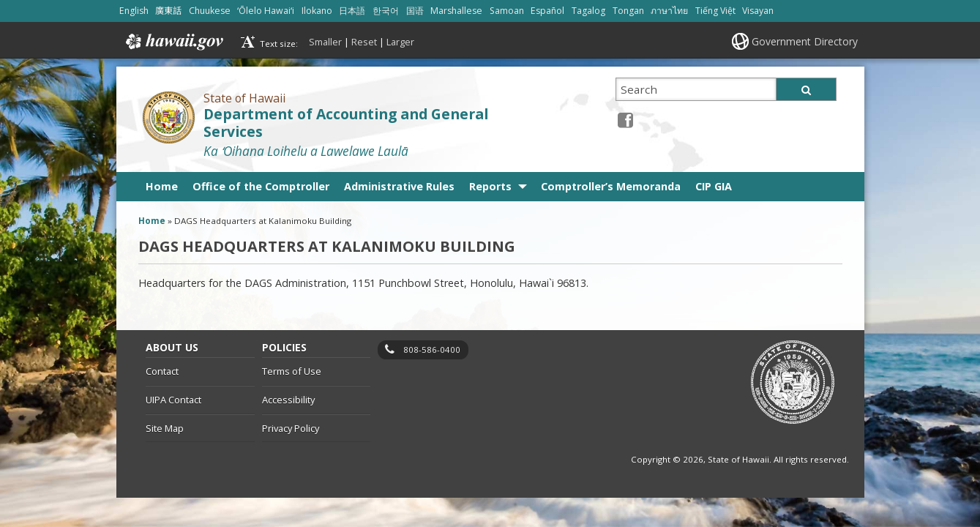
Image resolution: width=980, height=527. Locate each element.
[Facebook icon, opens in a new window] (625, 120)
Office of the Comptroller (261, 186)
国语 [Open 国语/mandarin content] (415, 11)
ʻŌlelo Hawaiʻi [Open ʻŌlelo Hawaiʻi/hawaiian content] (266, 11)
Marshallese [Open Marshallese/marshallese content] (456, 11)
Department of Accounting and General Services (346, 123)
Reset (364, 42)
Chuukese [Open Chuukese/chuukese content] (210, 11)
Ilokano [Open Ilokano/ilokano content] (317, 11)
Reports (490, 186)
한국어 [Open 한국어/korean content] (386, 11)
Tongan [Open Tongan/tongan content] (628, 11)
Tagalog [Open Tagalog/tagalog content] (588, 11)
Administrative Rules (399, 186)
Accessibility (288, 400)
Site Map (165, 428)
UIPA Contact (173, 400)
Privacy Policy (291, 428)
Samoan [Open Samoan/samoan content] (507, 11)
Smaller (325, 42)
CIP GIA (714, 186)
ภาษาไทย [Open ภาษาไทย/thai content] (669, 11)
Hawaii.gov (173, 42)
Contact (162, 371)
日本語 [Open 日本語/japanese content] (352, 11)
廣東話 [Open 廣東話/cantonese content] (168, 11)
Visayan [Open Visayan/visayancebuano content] (758, 11)
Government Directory (805, 41)
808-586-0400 (432, 350)
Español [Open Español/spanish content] (547, 11)
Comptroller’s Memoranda (611, 186)
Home (162, 186)
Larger (400, 42)
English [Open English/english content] (134, 11)
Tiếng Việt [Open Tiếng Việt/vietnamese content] (715, 11)
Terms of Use (292, 371)
